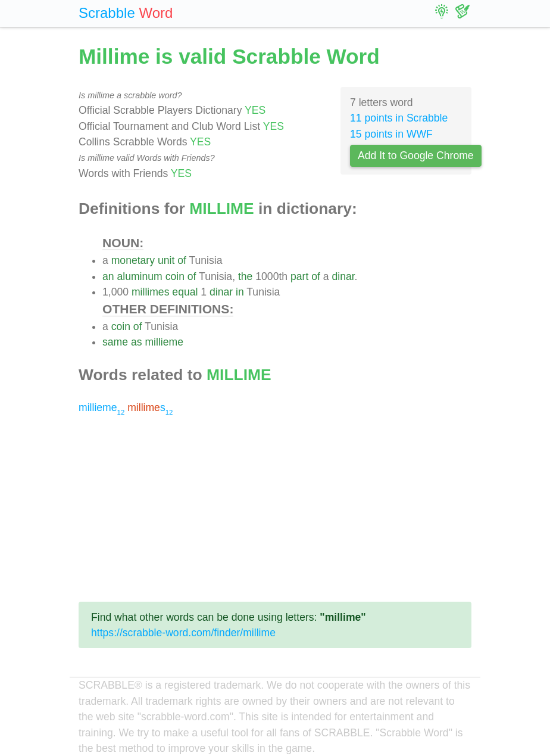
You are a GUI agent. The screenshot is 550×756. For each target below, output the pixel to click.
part (299, 276)
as (137, 342)
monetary (133, 260)
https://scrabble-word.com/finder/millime (183, 633)
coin (175, 276)
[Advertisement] (275, 509)
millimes (151, 292)
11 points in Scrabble (399, 118)
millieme (164, 342)
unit (166, 260)
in (240, 292)
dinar (343, 276)
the (245, 276)
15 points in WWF (391, 134)
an (108, 276)
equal (185, 292)
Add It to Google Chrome (416, 155)
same (115, 342)
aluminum (139, 276)
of (182, 260)
